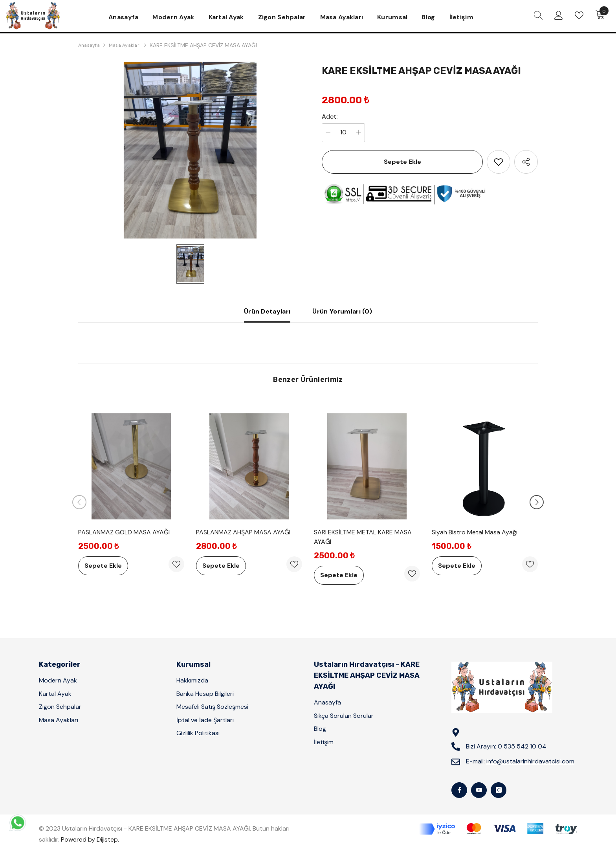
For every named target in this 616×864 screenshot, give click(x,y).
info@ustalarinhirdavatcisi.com (530, 761)
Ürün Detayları (267, 311)
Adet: (330, 117)
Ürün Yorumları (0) (342, 311)
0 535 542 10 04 (522, 746)
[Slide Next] (537, 502)
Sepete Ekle (402, 162)
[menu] (538, 15)
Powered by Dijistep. (90, 839)
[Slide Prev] (79, 502)
